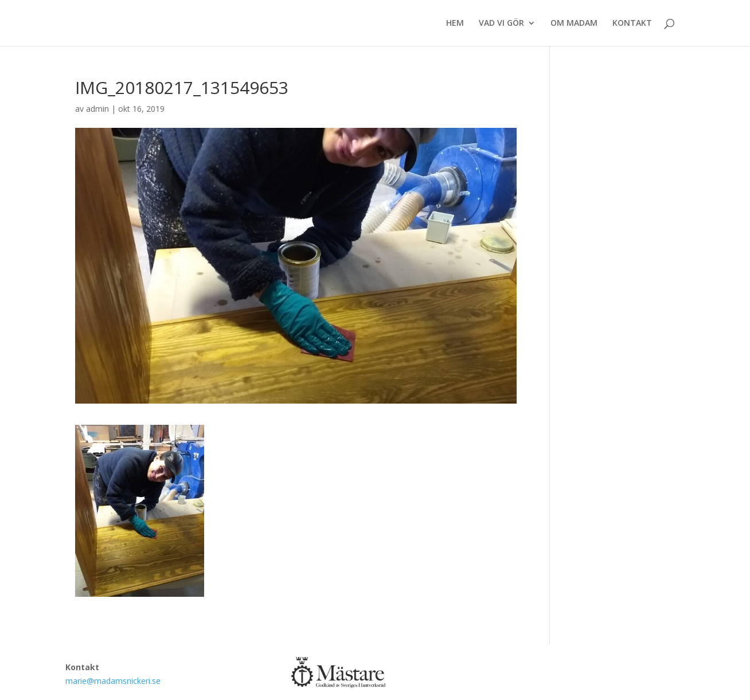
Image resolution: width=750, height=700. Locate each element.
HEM (455, 24)
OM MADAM (574, 24)
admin (97, 109)
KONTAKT (632, 24)
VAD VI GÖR (501, 24)
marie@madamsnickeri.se (113, 681)
